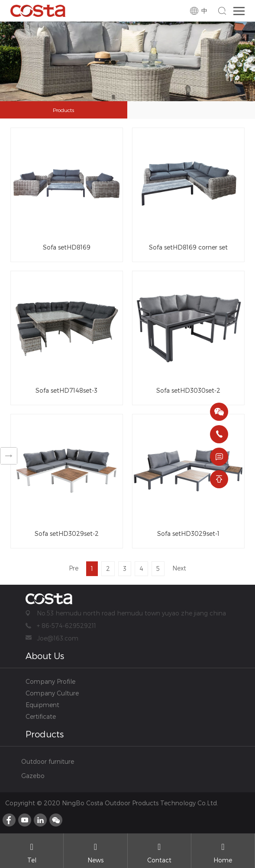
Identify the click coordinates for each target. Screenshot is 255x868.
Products (63, 110)
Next (179, 568)
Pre (74, 568)
